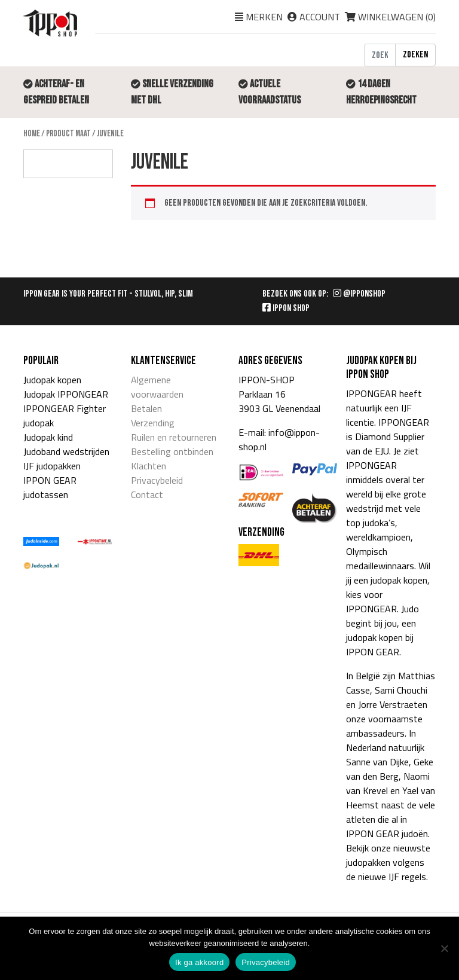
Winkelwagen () (390, 17)
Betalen (146, 408)
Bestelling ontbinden (172, 451)
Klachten (149, 466)
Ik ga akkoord (199, 962)
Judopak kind (48, 437)
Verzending (153, 423)
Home (32, 134)
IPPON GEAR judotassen (50, 487)
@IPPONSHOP (359, 294)
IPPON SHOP (286, 308)
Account (320, 17)
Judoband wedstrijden (66, 451)
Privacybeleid (157, 480)
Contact (147, 494)
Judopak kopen (52, 380)
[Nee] (444, 948)
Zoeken (415, 55)
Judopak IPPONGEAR (66, 394)
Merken (264, 17)
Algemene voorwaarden (157, 387)
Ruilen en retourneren (174, 437)
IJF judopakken (52, 466)
